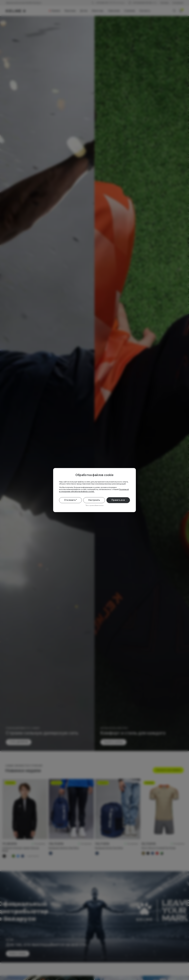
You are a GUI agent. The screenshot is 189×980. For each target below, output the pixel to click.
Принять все (118, 500)
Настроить (94, 500)
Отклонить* (71, 500)
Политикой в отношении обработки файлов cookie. (94, 490)
